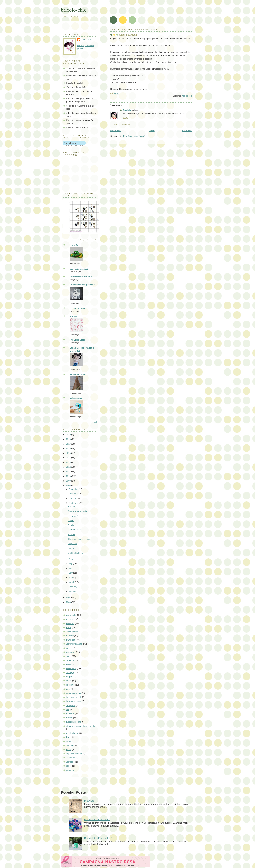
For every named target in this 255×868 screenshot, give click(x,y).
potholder (70, 714)
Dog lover (72, 544)
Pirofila (71, 525)
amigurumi (71, 652)
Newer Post (116, 130)
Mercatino (70, 758)
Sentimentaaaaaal (74, 644)
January (73, 591)
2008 (69, 485)
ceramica (70, 660)
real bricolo (187, 96)
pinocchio (70, 685)
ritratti (68, 664)
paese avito (71, 668)
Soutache (70, 762)
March (72, 582)
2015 (69, 453)
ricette (69, 750)
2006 (69, 602)
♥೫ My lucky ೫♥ (78, 374)
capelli (69, 681)
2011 (69, 471)
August (72, 559)
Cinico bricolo (72, 632)
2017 (69, 444)
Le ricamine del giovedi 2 (82, 285)
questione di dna (73, 722)
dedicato (70, 636)
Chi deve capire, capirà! (79, 539)
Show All (94, 422)
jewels (69, 656)
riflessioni (70, 623)
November (74, 494)
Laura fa (74, 245)
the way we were (74, 701)
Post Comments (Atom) (134, 136)
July (71, 564)
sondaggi (70, 672)
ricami (68, 627)
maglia (69, 677)
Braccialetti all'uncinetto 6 (98, 838)
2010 (69, 476)
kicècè (69, 766)
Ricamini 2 (73, 516)
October (73, 498)
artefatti (74, 316)
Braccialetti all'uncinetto (97, 819)
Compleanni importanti (79, 511)
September (74, 503)
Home (152, 130)
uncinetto (70, 619)
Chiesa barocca (75, 553)
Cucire (71, 521)
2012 (69, 467)
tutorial (69, 741)
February (73, 587)
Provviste (89, 801)
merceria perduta (74, 693)
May (71, 573)
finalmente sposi (73, 697)
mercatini (70, 770)
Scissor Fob (74, 507)
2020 (69, 435)
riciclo (68, 737)
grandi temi (71, 640)
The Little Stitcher (79, 340)
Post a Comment (122, 125)
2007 (69, 597)
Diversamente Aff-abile (81, 277)
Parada (71, 534)
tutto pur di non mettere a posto (80, 726)
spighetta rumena (74, 754)
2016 (69, 448)
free (68, 709)
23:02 (126, 118)
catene (71, 548)
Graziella (127, 110)
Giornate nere (74, 530)
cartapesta (71, 705)
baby (68, 689)
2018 (69, 439)
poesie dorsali (72, 733)
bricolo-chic (74, 10)
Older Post (187, 130)
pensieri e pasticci (79, 269)
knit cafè (70, 745)
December (74, 489)
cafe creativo (76, 398)
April (71, 577)
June (71, 568)
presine (69, 718)
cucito (68, 648)
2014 (69, 458)
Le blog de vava (78, 308)
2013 (69, 462)
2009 (69, 481)
